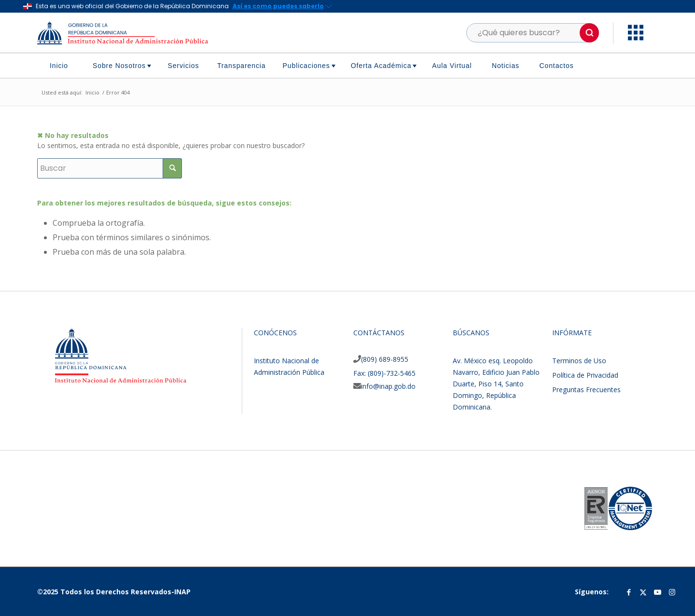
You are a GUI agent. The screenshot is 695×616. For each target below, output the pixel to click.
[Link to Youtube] (658, 592)
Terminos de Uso (579, 361)
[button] (589, 33)
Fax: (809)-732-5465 (384, 373)
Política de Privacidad (585, 375)
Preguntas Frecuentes (586, 390)
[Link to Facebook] (629, 592)
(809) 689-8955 (385, 359)
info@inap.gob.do (388, 386)
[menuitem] (63, 66)
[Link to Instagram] (672, 592)
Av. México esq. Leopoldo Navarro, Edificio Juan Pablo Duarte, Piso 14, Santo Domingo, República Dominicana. (496, 384)
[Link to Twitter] (643, 592)
